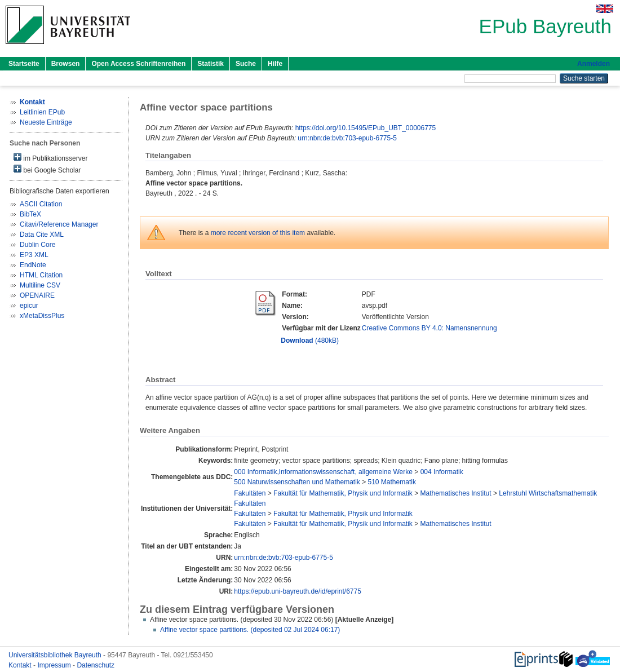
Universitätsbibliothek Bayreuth (56, 655)
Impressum (55, 665)
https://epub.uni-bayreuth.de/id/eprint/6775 (298, 591)
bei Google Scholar (47, 169)
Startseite (24, 64)
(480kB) (310, 341)
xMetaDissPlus (42, 316)
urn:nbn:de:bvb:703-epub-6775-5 (347, 138)
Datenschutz (96, 665)
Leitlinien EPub (42, 112)
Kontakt (21, 665)
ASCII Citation (41, 204)
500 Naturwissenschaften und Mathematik (297, 482)
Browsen (66, 64)
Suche (246, 64)
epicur (29, 306)
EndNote (33, 265)
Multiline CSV (40, 285)
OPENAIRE (37, 295)
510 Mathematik (392, 482)
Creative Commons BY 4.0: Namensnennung (429, 328)
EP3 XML (34, 255)
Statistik (211, 64)
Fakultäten (250, 493)
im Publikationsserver (50, 158)
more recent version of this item (258, 233)
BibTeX (30, 214)
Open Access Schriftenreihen (138, 64)
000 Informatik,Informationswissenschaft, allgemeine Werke (323, 472)
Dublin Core (37, 245)
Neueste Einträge (46, 122)
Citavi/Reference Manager (59, 224)
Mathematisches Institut (456, 493)
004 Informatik (442, 472)
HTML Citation (41, 275)
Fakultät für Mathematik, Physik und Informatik (343, 493)
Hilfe (275, 64)
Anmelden (594, 64)
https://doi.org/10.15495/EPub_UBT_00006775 (366, 128)
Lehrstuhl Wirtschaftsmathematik (548, 493)
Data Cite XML (42, 235)
